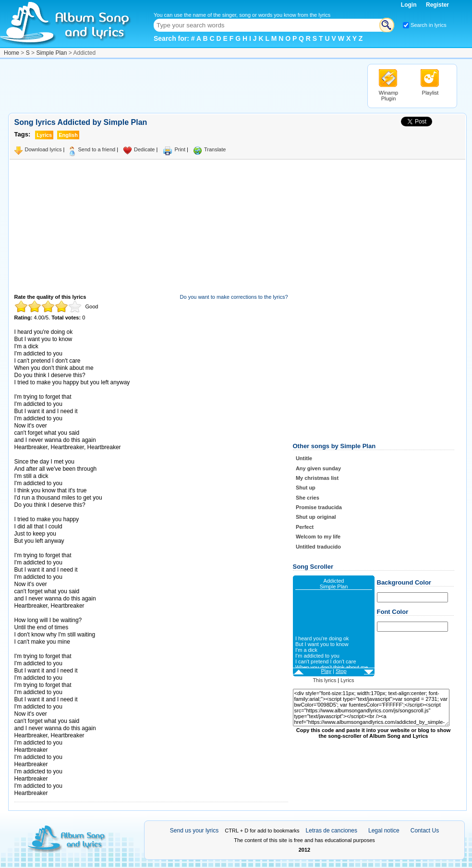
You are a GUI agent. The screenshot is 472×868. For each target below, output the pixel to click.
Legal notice (384, 831)
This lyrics (324, 680)
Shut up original (316, 517)
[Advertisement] (183, 86)
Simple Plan (51, 53)
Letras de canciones (332, 831)
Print (180, 149)
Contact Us (425, 831)
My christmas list (317, 478)
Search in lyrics (429, 25)
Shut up (306, 488)
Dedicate (144, 149)
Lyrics (347, 680)
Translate (215, 149)
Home (12, 53)
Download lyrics (43, 149)
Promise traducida (319, 507)
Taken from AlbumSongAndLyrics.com (55, 649)
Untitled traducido (318, 547)
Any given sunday (318, 468)
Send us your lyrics (194, 831)
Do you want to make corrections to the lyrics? (234, 297)
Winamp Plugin (388, 96)
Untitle (304, 458)
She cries (308, 498)
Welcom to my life (318, 537)
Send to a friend (97, 149)
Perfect (305, 527)
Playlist (430, 93)
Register (437, 5)
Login (410, 5)
